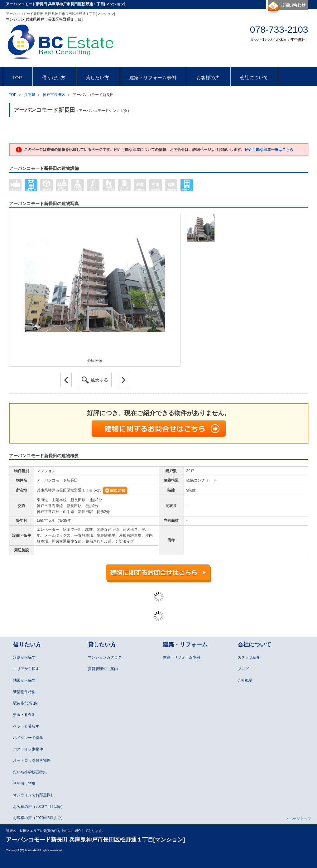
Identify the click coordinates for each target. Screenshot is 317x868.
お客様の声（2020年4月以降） (39, 807)
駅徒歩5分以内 (25, 703)
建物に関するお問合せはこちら (159, 429)
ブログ (243, 669)
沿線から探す (24, 657)
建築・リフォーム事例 (181, 657)
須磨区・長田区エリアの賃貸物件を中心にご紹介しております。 (56, 831)
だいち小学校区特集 (30, 772)
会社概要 (245, 680)
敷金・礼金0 (24, 715)
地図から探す (24, 680)
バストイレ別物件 (28, 749)
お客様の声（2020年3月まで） (39, 818)
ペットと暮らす (26, 726)
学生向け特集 (24, 784)
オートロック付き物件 (32, 760)
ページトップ (300, 819)
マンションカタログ (105, 657)
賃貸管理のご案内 (103, 669)
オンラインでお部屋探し (34, 795)
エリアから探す (26, 669)
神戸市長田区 (54, 95)
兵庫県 (30, 95)
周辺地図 (115, 491)
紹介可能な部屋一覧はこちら (269, 150)
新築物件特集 (24, 692)
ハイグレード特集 (28, 738)
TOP (13, 95)
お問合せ (287, 7)
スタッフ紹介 (249, 657)
